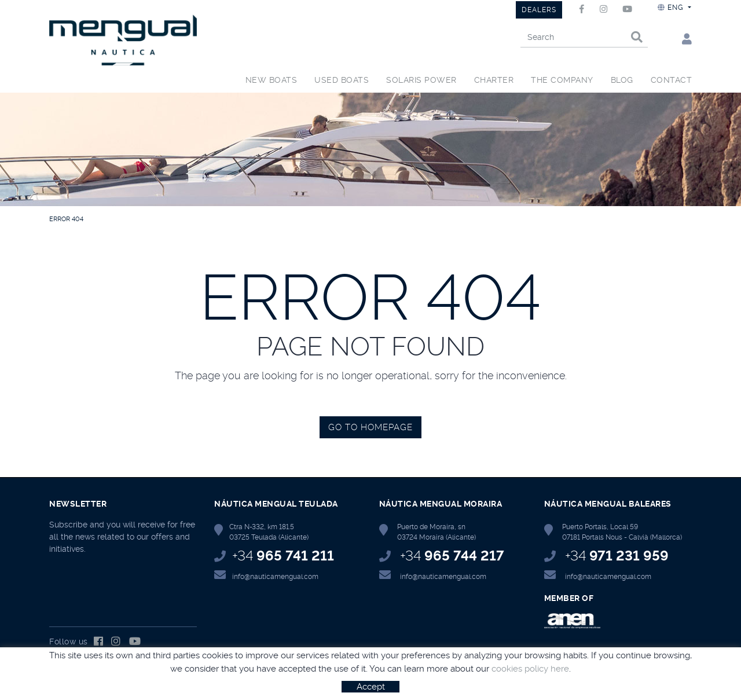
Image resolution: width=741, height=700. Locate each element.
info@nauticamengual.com (275, 577)
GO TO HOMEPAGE (370, 427)
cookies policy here (530, 669)
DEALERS (539, 10)
